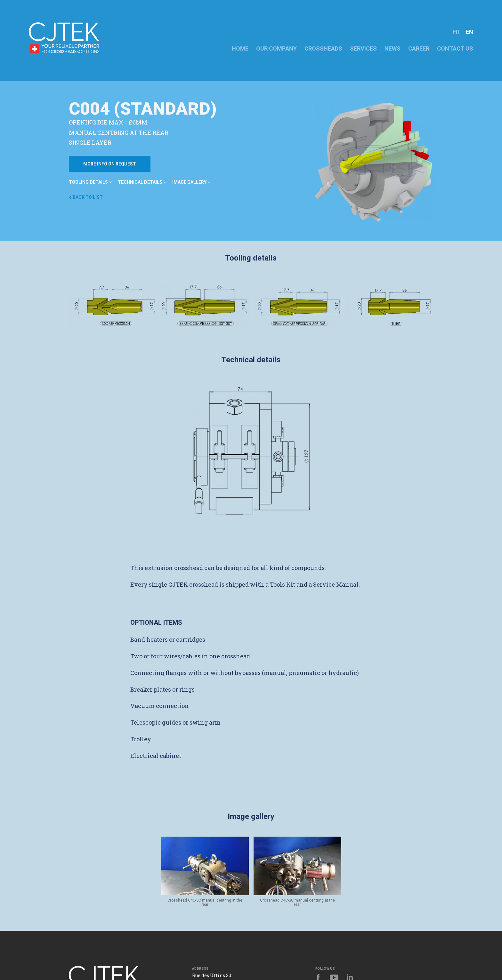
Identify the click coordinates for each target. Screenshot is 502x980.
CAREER (419, 48)
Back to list (86, 197)
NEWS (393, 48)
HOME (240, 48)
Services (363, 48)
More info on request (110, 164)
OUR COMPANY (276, 48)
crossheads (323, 48)
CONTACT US (455, 48)
